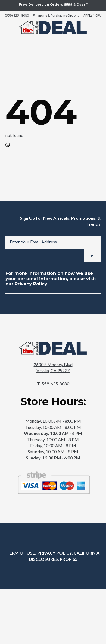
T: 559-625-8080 (53, 383)
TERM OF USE (21, 553)
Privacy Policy (31, 284)
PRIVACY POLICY (55, 553)
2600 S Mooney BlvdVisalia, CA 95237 (53, 367)
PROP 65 (69, 559)
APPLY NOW (92, 15)
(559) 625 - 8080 (17, 15)
